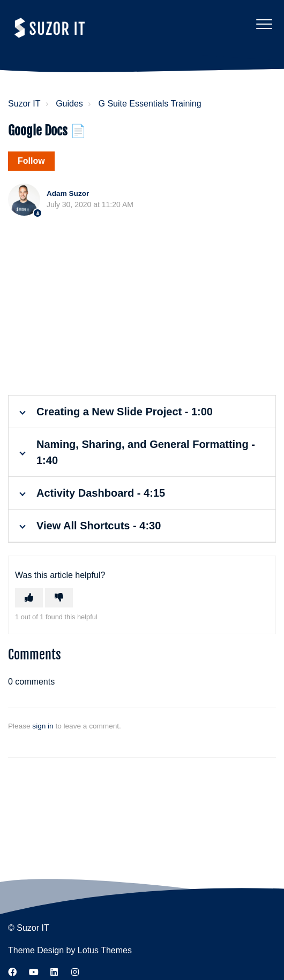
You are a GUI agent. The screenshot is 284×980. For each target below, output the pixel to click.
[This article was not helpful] (59, 598)
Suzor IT (24, 104)
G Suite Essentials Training (150, 104)
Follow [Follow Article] (31, 161)
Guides (69, 104)
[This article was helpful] (29, 598)
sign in (43, 726)
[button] (264, 24)
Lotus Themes (105, 950)
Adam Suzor (68, 193)
